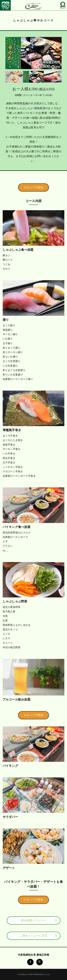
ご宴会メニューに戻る (33, 936)
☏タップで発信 (33, 187)
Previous (8, 76)
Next (59, 76)
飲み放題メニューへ (33, 920)
